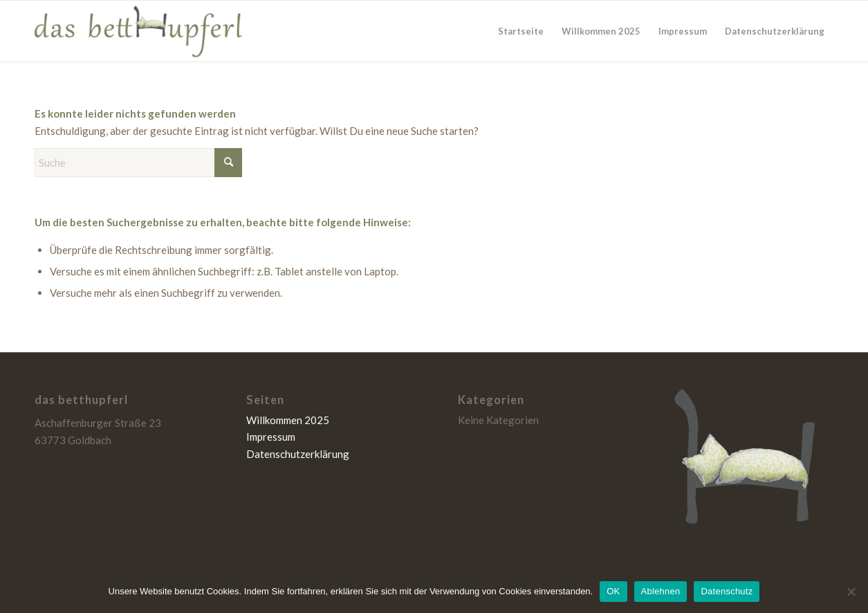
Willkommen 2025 (601, 31)
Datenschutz (727, 591)
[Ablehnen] (851, 592)
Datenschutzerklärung (775, 31)
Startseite (521, 31)
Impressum (683, 31)
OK (613, 591)
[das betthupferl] (138, 31)
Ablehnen (661, 591)
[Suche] (138, 163)
